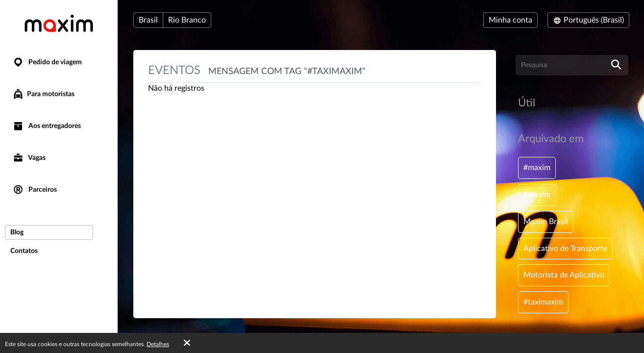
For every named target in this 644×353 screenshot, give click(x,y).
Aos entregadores (47, 126)
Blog (17, 232)
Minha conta (510, 20)
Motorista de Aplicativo (564, 275)
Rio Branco (187, 20)
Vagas (29, 158)
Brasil (148, 20)
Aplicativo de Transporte (565, 249)
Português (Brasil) (588, 20)
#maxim (537, 168)
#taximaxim (543, 302)
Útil (527, 103)
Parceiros (35, 190)
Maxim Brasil (546, 222)
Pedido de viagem (47, 63)
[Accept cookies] (187, 343)
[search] (616, 65)
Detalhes (158, 344)
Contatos (24, 251)
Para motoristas (43, 94)
